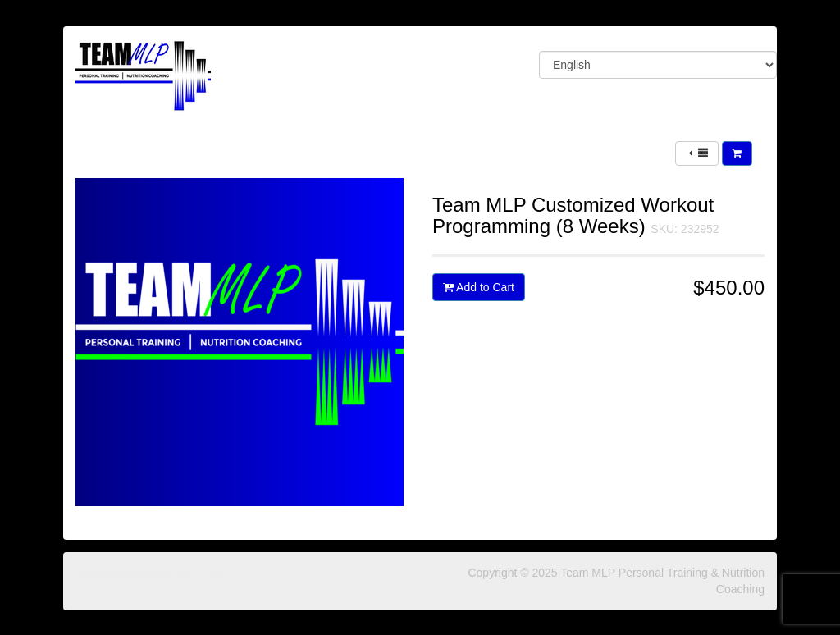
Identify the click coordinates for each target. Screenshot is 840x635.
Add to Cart (479, 287)
